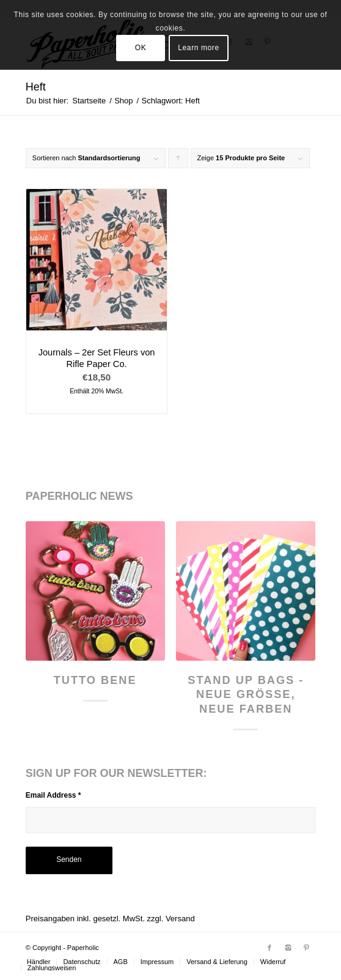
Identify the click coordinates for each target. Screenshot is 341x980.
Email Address (53, 795)
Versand (180, 919)
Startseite (89, 101)
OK (141, 48)
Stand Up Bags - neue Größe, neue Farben (246, 695)
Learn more (198, 48)
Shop (123, 101)
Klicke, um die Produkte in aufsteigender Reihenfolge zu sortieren (178, 161)
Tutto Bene (95, 680)
